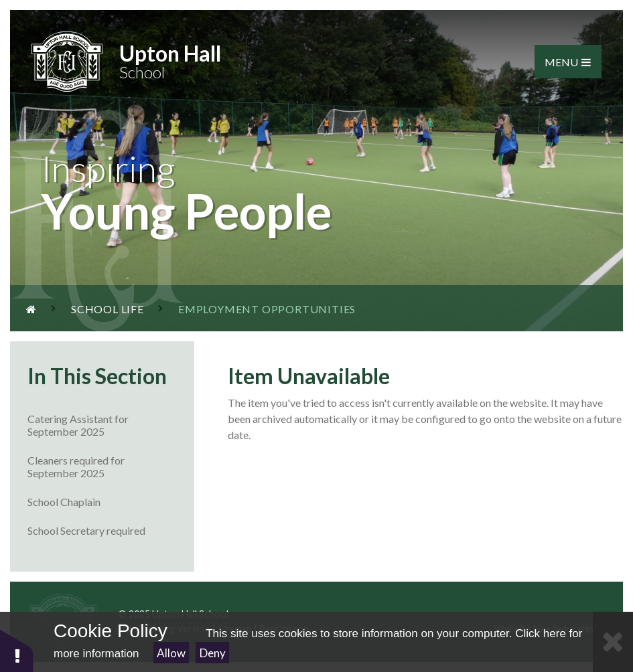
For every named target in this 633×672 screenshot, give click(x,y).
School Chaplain (111, 502)
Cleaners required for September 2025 (111, 467)
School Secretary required (111, 530)
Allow (171, 653)
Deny (213, 653)
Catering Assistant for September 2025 (111, 425)
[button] (17, 650)
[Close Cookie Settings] (613, 642)
